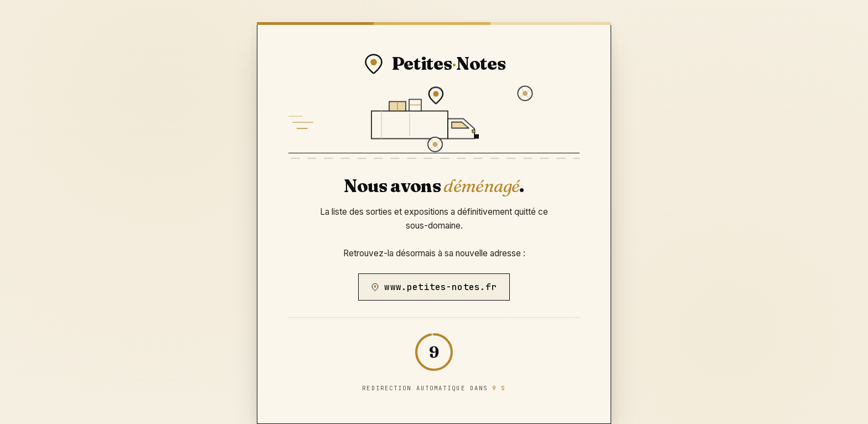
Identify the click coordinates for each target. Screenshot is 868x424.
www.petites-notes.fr (434, 287)
